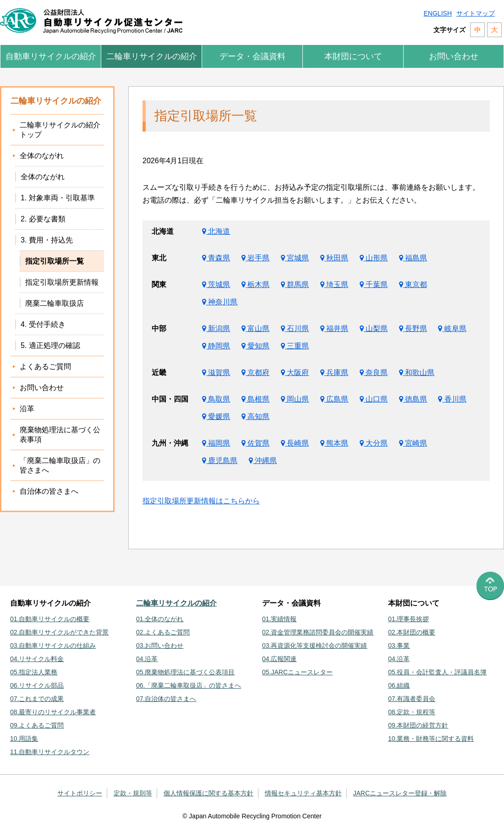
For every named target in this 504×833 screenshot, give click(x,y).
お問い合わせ (454, 56)
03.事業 (399, 645)
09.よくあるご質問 (37, 725)
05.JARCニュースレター (297, 672)
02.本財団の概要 (412, 632)
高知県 (255, 416)
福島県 (413, 258)
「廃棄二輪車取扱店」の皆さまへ (60, 465)
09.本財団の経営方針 (418, 725)
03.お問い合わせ (160, 645)
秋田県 (334, 258)
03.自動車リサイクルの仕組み (53, 645)
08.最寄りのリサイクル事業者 (53, 712)
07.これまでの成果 (37, 699)
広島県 (334, 399)
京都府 (255, 372)
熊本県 (334, 443)
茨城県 (216, 284)
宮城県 (295, 258)
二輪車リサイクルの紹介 (152, 56)
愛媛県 (216, 416)
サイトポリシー (80, 793)
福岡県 (216, 443)
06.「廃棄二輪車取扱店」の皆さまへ (189, 685)
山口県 (374, 399)
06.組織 (399, 685)
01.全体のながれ (160, 619)
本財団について (353, 56)
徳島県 (413, 399)
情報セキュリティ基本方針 (303, 793)
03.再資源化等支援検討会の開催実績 (315, 645)
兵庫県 (334, 372)
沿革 (27, 409)
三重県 (295, 346)
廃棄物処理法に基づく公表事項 (60, 435)
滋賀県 (216, 372)
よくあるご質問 (45, 367)
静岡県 (216, 346)
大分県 (374, 443)
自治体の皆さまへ (49, 491)
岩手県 (255, 258)
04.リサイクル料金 (37, 659)
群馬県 (295, 284)
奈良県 (374, 372)
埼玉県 (334, 284)
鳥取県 (216, 399)
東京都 (413, 284)
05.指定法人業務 (34, 672)
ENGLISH (438, 13)
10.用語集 (24, 739)
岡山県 (295, 399)
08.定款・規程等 (412, 712)
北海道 (216, 231)
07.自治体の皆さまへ (166, 699)
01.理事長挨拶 (408, 619)
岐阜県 (452, 328)
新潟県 (216, 328)
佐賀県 (255, 443)
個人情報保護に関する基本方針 (208, 793)
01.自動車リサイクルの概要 (50, 619)
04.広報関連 (279, 659)
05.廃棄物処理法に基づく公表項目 (185, 672)
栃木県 (255, 284)
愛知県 (255, 346)
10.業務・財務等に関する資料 (431, 739)
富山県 (255, 328)
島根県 (255, 399)
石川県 (295, 328)
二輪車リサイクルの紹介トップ (60, 130)
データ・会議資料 (252, 56)
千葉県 (374, 284)
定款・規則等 (133, 793)
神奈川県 (220, 302)
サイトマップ (476, 13)
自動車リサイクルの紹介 (51, 56)
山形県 (374, 258)
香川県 (452, 399)
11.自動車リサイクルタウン (50, 752)
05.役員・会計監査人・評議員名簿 (437, 672)
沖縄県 (263, 461)
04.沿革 (147, 659)
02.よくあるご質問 (163, 632)
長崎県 (295, 443)
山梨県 (374, 328)
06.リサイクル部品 (37, 685)
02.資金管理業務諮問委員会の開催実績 (318, 632)
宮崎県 (413, 443)
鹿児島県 (220, 461)
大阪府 (295, 372)
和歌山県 (417, 372)
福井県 (334, 328)
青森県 (216, 258)
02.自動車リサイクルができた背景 (59, 632)
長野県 (413, 328)
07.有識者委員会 (412, 699)
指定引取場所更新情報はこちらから (201, 501)
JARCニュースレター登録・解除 (400, 793)
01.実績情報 (279, 619)
